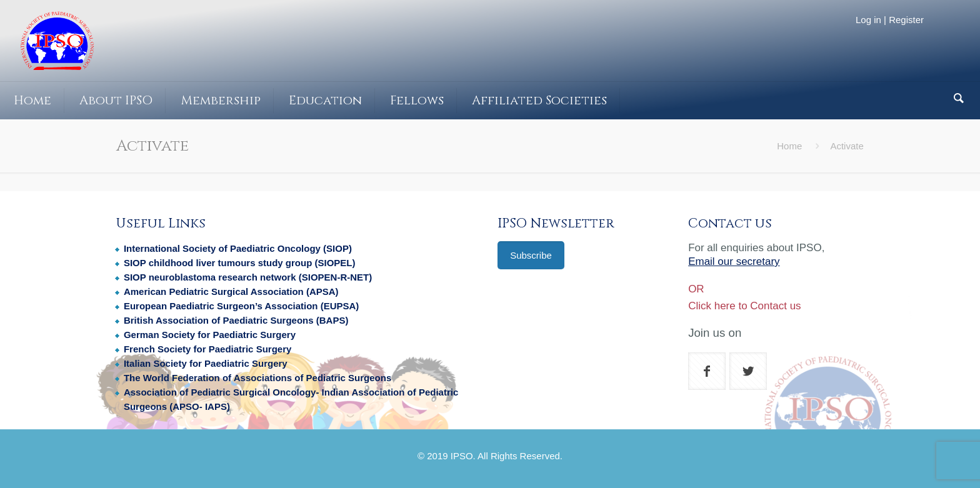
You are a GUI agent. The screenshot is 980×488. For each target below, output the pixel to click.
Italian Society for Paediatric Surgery (206, 363)
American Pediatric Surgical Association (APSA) (231, 291)
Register (906, 20)
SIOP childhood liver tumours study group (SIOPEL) (240, 263)
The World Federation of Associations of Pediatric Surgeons (257, 378)
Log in (868, 20)
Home (789, 146)
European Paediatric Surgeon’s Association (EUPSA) (241, 306)
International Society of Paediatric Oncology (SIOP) (238, 248)
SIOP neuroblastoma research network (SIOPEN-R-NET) (248, 277)
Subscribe (531, 255)
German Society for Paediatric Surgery (210, 335)
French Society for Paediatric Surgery (207, 349)
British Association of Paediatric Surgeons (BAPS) (236, 320)
